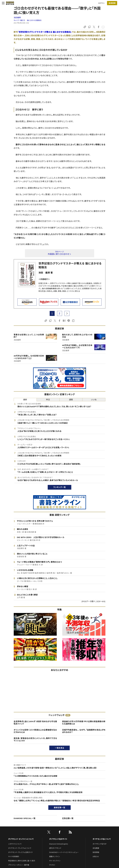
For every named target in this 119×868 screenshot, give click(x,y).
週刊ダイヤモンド (55, 848)
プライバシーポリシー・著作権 (19, 865)
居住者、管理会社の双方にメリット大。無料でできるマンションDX (35, 740)
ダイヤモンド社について (102, 839)
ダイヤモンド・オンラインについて (21, 839)
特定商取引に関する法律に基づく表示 (22, 861)
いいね (94, 400)
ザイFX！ (52, 865)
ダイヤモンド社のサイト (58, 839)
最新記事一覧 (60, 808)
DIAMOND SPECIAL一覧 (25, 818)
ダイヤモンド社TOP (99, 844)
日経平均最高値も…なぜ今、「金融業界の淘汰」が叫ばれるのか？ (84, 731)
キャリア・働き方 (19, 20)
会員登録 (112, 3)
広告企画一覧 (68, 818)
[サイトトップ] (9, 3)
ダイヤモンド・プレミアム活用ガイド (20, 852)
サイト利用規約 (14, 857)
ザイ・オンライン (55, 861)
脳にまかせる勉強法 (34, 20)
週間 (71, 400)
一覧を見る (59, 748)
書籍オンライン (54, 857)
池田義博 (17, 18)
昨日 (48, 400)
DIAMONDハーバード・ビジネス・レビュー (64, 852)
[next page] (67, 313)
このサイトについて (15, 844)
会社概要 (96, 848)
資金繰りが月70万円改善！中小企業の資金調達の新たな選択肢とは (84, 723)
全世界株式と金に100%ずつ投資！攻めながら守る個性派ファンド (35, 723)
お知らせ (96, 857)
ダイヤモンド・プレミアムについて (20, 848)
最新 (25, 400)
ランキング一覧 (59, 487)
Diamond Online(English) (59, 844)
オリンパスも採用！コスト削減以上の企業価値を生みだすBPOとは (35, 731)
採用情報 (96, 852)
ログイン (101, 3)
